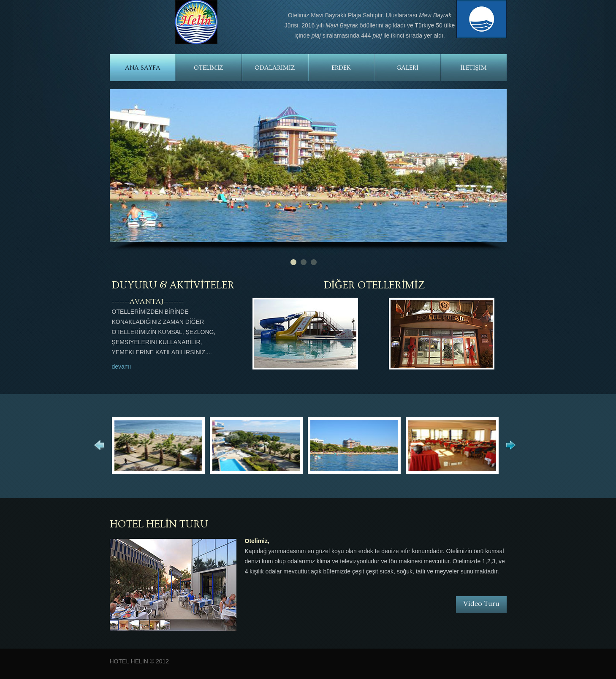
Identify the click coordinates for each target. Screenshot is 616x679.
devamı (122, 367)
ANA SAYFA (143, 68)
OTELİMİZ (209, 68)
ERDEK (341, 68)
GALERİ (407, 68)
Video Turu (481, 604)
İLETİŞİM (473, 68)
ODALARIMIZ (275, 68)
